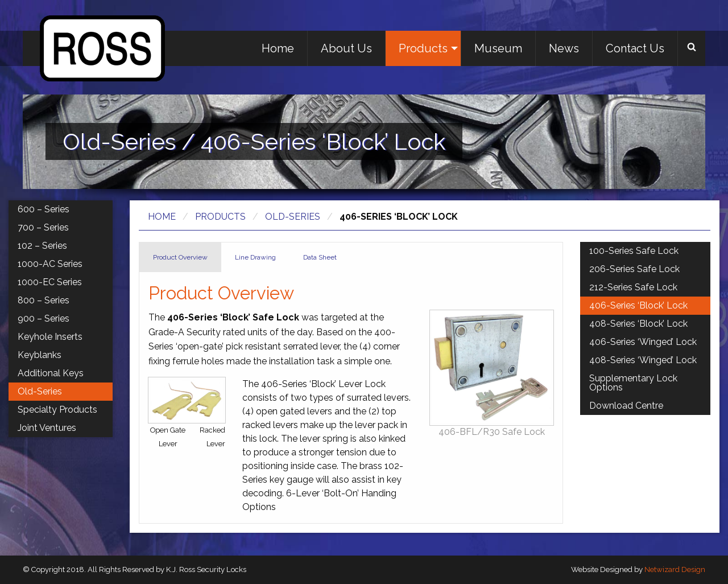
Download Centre (626, 406)
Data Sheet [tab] (320, 257)
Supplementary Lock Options (633, 383)
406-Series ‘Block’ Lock (638, 305)
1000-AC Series (50, 264)
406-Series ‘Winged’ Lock (643, 342)
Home (278, 48)
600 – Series (44, 209)
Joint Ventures (47, 428)
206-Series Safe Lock (634, 269)
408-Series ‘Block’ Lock (638, 324)
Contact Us (635, 48)
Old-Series (293, 217)
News (564, 48)
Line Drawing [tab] (255, 257)
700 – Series (43, 227)
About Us (346, 48)
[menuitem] (278, 48)
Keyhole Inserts (50, 337)
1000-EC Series (50, 282)
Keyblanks (40, 355)
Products (423, 48)
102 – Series (42, 246)
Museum (498, 48)
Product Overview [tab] (180, 257)
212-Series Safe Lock (633, 287)
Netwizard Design (675, 569)
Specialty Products (57, 410)
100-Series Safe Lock (634, 251)
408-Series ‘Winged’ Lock (643, 360)
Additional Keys (51, 373)
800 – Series (44, 300)
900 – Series (44, 318)
